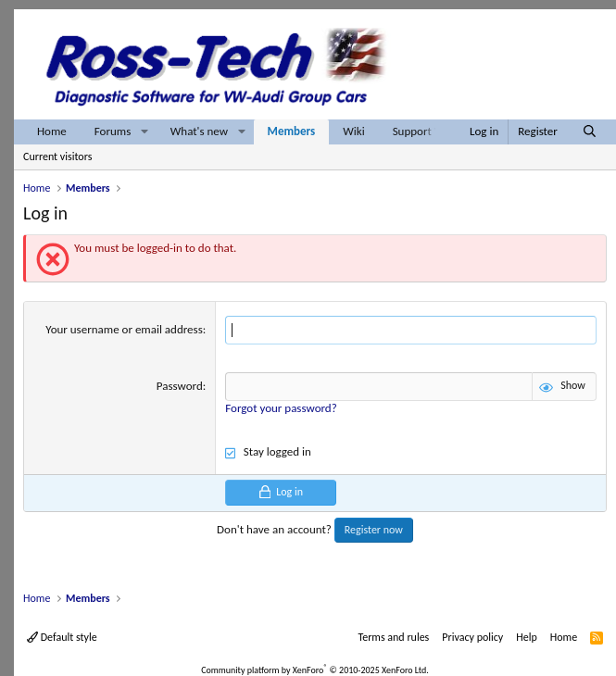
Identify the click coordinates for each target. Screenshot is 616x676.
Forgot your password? (281, 408)
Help (527, 637)
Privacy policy (472, 637)
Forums (113, 131)
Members (292, 131)
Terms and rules (393, 637)
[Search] (590, 132)
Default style (62, 637)
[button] (145, 132)
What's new (199, 131)
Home (52, 131)
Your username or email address (124, 329)
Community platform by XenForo (315, 670)
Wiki (353, 131)
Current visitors (57, 156)
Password (180, 386)
